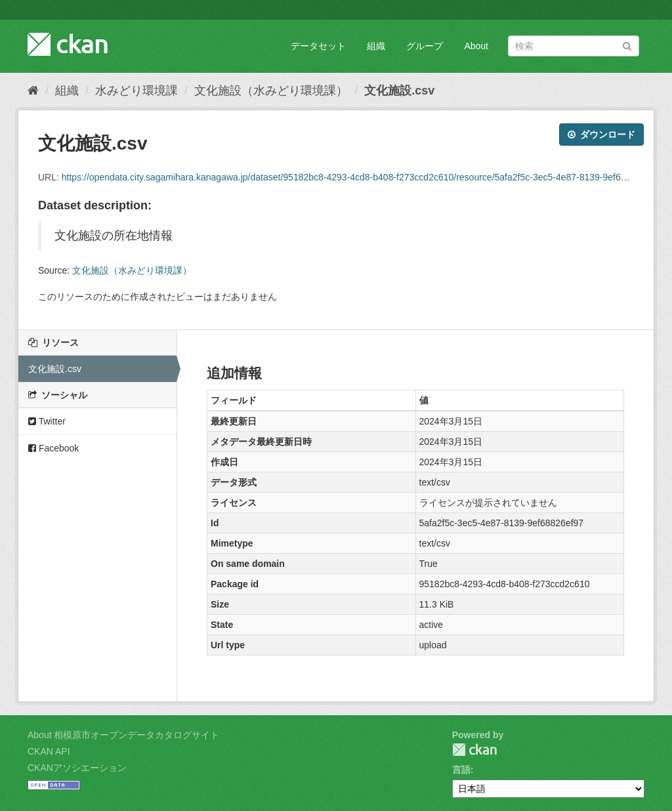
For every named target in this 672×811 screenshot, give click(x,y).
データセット (318, 46)
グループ (425, 46)
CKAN (474, 750)
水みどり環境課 (136, 91)
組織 (376, 46)
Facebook (53, 448)
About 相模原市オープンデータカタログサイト (123, 735)
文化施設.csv (399, 91)
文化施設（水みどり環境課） (271, 91)
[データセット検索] (574, 46)
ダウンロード (601, 135)
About (476, 46)
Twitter (47, 421)
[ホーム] (33, 91)
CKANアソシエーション (77, 768)
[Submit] (627, 45)
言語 (461, 770)
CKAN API (49, 751)
